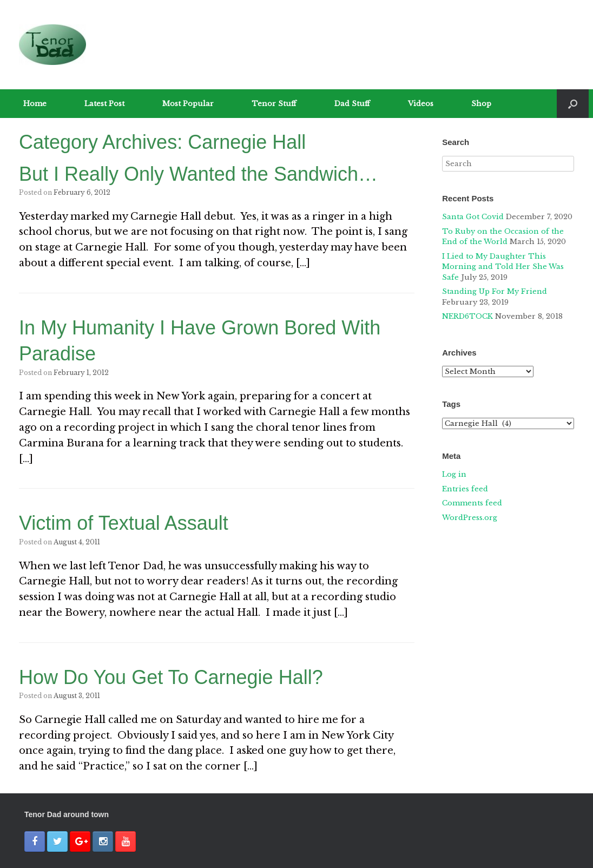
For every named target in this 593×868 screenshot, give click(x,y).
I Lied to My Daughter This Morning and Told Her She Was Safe (503, 267)
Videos (421, 104)
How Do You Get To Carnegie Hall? (171, 677)
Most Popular (188, 104)
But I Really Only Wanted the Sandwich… (198, 174)
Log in (454, 474)
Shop (481, 104)
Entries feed (465, 489)
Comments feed (472, 503)
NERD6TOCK (467, 316)
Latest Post (104, 104)
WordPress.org (470, 518)
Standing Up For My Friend (495, 291)
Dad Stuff (352, 104)
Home (35, 104)
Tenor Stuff (274, 104)
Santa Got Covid (473, 217)
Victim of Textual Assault (124, 523)
